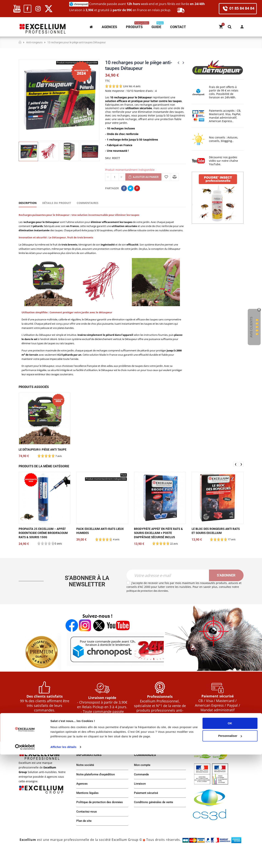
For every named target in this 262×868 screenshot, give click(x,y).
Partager (124, 188)
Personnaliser (230, 849)
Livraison (140, 802)
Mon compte (242, 27)
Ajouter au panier (143, 177)
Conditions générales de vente (155, 821)
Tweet (131, 188)
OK (230, 837)
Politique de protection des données (101, 821)
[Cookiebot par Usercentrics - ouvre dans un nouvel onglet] (25, 860)
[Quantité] (115, 177)
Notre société (86, 782)
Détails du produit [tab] (57, 203)
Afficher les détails (63, 860)
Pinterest (137, 188)
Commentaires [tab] (88, 203)
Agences (82, 802)
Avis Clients (251, 327)
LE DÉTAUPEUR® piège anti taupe (44, 462)
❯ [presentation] (241, 477)
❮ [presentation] (236, 477)
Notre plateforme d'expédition (97, 792)
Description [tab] (28, 203)
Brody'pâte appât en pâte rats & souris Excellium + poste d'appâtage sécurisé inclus (159, 546)
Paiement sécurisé (147, 811)
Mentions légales (88, 811)
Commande (142, 792)
